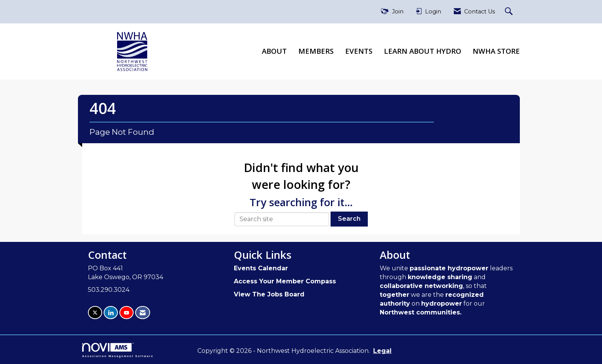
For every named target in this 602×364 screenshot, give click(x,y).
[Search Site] (510, 12)
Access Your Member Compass (285, 281)
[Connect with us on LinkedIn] (111, 313)
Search (349, 219)
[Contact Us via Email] (143, 313)
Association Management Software (118, 350)
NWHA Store (496, 51)
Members (316, 51)
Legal (382, 351)
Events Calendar (261, 268)
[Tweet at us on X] (95, 313)
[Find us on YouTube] (127, 313)
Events (359, 51)
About (274, 51)
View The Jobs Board (269, 294)
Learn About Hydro (423, 51)
